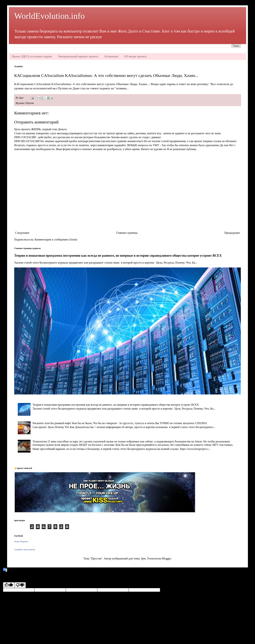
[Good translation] (9, 585)
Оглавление (111, 56)
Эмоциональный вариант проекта (78, 56)
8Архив (30, 103)
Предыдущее (232, 233)
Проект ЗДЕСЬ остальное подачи (32, 56)
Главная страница (127, 233)
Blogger (167, 558)
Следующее (22, 233)
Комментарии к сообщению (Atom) (56, 240)
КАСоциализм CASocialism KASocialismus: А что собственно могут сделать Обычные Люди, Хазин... (106, 75)
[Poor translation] (20, 585)
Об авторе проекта (136, 56)
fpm (143, 558)
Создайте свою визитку (25, 550)
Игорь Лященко (21, 542)
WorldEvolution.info (49, 16)
